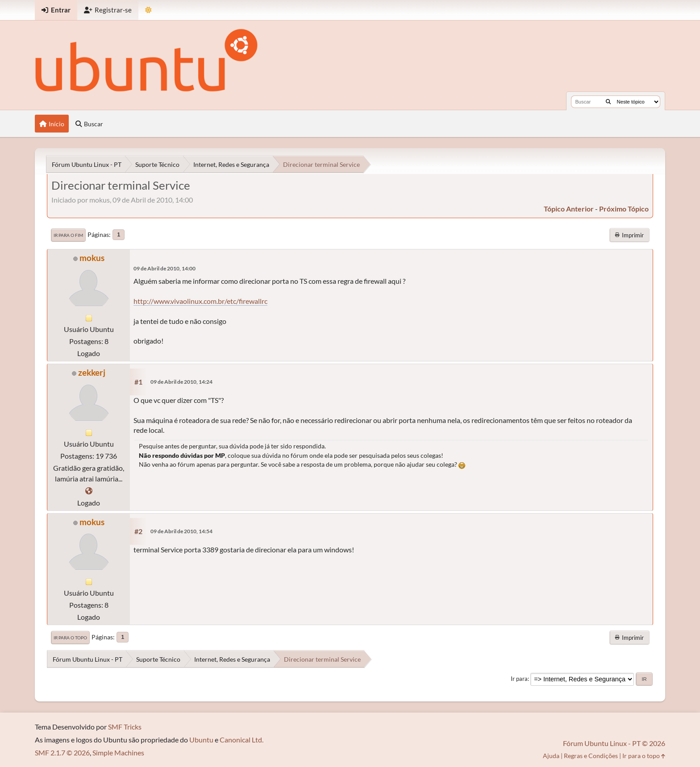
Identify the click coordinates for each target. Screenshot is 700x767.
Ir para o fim (68, 235)
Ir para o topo (70, 638)
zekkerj (92, 372)
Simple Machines (118, 752)
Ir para (519, 679)
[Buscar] (608, 102)
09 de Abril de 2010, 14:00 (165, 268)
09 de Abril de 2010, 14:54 (181, 531)
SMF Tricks (125, 727)
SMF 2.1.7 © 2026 (62, 752)
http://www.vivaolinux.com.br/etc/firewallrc (200, 301)
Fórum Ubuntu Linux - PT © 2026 (614, 743)
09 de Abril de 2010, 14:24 (181, 382)
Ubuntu (201, 740)
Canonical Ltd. (242, 740)
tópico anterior (569, 209)
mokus (92, 258)
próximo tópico (624, 209)
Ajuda (551, 756)
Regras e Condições (591, 756)
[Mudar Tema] (148, 10)
